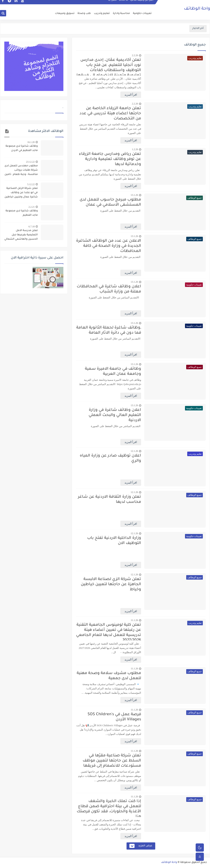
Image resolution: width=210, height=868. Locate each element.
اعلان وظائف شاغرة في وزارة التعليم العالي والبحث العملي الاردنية (115, 415)
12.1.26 (134, 451)
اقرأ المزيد (131, 95)
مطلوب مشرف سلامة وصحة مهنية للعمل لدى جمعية (109, 676)
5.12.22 (31, 184)
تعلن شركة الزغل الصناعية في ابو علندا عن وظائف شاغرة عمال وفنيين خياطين (21, 193)
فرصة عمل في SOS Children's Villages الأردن (114, 717)
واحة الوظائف (197, 9)
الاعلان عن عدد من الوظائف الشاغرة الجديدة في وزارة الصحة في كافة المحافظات (109, 246)
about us (123, 3)
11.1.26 (134, 620)
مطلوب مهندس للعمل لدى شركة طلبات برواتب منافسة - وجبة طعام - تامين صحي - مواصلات (21, 171)
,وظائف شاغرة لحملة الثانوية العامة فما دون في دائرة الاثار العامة (109, 330)
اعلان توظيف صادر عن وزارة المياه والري (110, 458)
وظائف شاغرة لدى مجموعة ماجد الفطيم (22, 213)
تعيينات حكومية (142, 14)
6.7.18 (32, 227)
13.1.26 (134, 195)
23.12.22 (30, 162)
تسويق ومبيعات (65, 14)
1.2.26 (135, 149)
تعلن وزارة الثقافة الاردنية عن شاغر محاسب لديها (110, 500)
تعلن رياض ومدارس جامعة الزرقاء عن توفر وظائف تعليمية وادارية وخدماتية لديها (110, 159)
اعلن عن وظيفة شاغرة (142, 3)
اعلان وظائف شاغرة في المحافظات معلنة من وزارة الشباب (109, 289)
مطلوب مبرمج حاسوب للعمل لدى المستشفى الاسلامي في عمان (110, 202)
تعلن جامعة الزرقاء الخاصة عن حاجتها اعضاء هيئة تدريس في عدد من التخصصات (110, 114)
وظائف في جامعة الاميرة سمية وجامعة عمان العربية (113, 372)
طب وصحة (84, 14)
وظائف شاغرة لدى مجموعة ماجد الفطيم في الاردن (22, 148)
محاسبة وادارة (121, 14)
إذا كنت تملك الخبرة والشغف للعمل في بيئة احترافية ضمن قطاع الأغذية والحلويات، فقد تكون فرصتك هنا (109, 808)
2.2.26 (135, 55)
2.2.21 (32, 207)
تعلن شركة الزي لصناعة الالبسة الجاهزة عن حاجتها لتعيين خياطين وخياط (111, 584)
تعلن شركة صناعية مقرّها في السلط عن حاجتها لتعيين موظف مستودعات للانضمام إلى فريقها (112, 761)
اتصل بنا (112, 3)
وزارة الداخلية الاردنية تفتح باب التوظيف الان (114, 541)
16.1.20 (31, 142)
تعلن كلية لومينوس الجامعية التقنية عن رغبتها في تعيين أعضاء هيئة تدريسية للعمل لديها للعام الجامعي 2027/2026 (109, 632)
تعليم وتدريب (102, 14)
